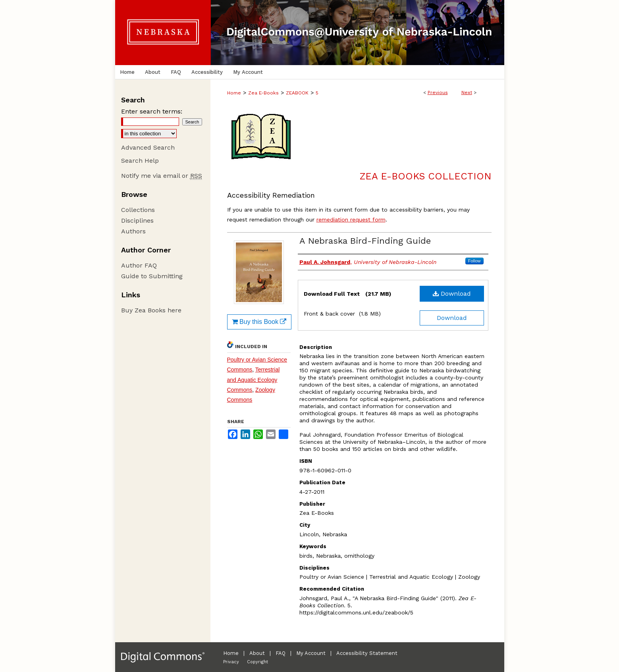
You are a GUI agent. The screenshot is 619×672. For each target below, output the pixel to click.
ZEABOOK (297, 93)
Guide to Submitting (152, 276)
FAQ (281, 653)
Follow (474, 261)
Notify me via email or (162, 176)
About (257, 653)
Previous (438, 92)
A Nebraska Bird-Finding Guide (365, 241)
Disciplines (137, 220)
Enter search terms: (152, 111)
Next (467, 92)
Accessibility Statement (367, 653)
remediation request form (351, 220)
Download (452, 294)
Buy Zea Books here (151, 310)
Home (234, 93)
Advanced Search (148, 147)
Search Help (140, 161)
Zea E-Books (263, 93)
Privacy (231, 662)
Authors (133, 231)
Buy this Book (259, 322)
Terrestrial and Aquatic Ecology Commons (254, 379)
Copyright (257, 662)
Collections (138, 210)
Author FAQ (139, 265)
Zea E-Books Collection (426, 176)
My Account (311, 653)
